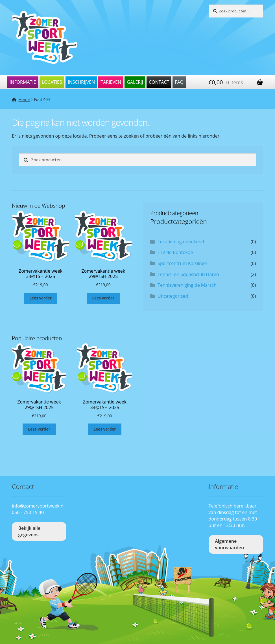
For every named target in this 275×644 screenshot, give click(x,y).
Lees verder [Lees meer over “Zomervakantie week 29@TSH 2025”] (103, 298)
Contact (159, 82)
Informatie (23, 82)
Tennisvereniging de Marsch (187, 285)
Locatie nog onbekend (181, 242)
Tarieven (111, 82)
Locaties (52, 82)
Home (24, 99)
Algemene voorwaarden (229, 544)
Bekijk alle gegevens (30, 531)
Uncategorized (173, 296)
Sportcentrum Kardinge (182, 263)
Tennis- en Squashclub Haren (188, 274)
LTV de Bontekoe (175, 252)
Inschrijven (81, 82)
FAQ (179, 82)
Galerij (135, 82)
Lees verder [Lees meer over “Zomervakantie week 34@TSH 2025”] (41, 298)
